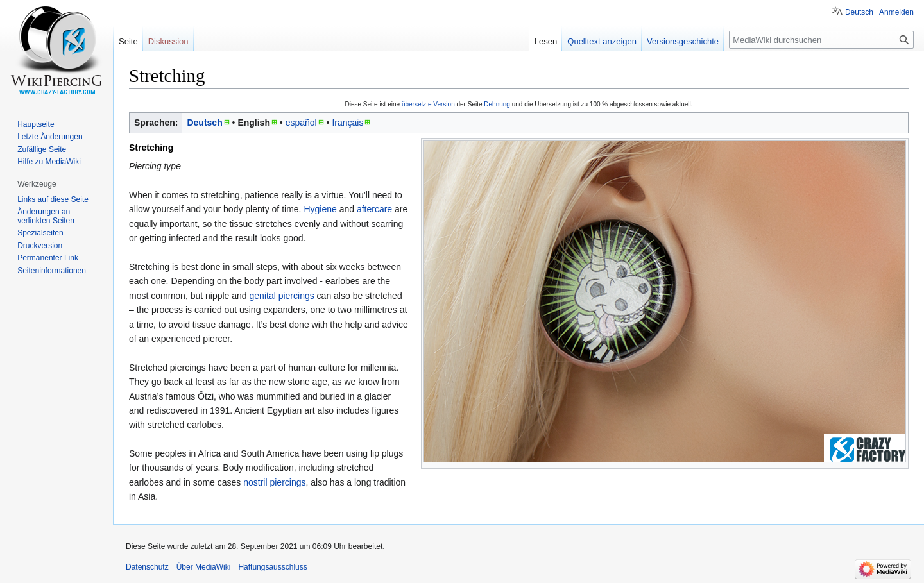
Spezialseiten (40, 233)
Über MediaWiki (204, 567)
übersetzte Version (428, 104)
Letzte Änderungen (50, 137)
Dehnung (497, 104)
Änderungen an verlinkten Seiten (46, 216)
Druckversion (40, 246)
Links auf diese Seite (53, 199)
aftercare (374, 209)
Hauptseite (36, 124)
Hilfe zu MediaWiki (49, 162)
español (301, 123)
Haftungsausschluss (272, 567)
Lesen (546, 41)
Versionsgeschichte (683, 41)
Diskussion (168, 41)
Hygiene (320, 209)
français (347, 123)
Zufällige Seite (42, 149)
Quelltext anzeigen (602, 41)
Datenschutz (147, 567)
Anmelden (896, 12)
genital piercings (282, 296)
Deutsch (204, 123)
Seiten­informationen (52, 271)
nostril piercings (274, 482)
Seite (128, 41)
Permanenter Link (48, 258)
